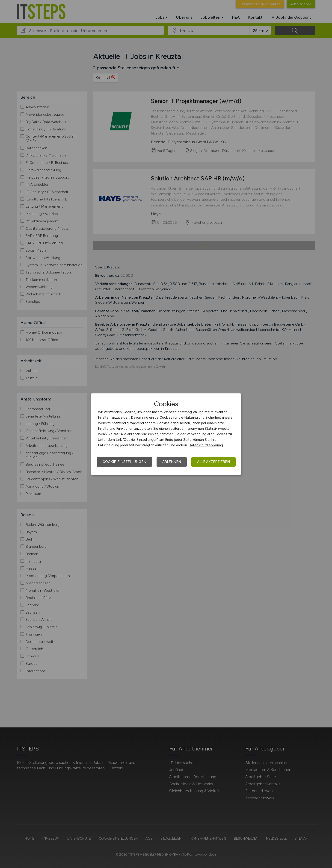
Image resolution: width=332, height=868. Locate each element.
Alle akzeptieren (213, 462)
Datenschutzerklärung (206, 445)
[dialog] (166, 434)
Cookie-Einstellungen (124, 462)
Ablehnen (172, 462)
